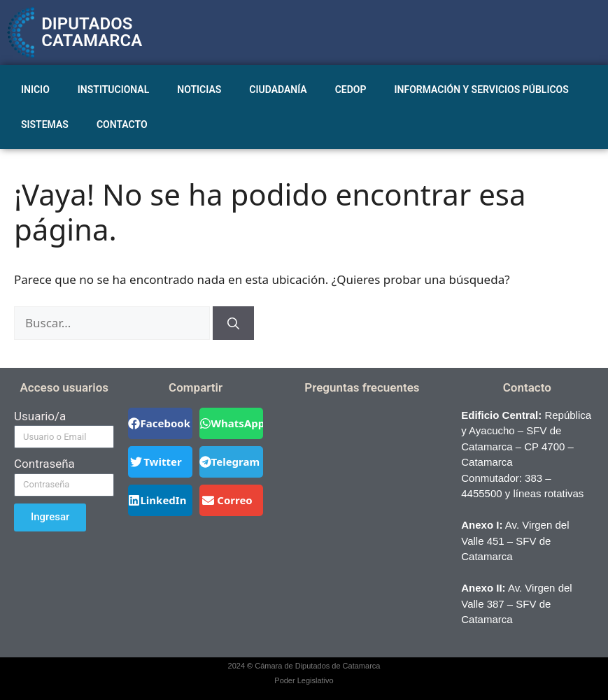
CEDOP (351, 90)
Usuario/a (40, 416)
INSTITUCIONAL (113, 90)
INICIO (35, 90)
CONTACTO (122, 124)
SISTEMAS (45, 124)
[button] (160, 423)
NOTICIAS (199, 90)
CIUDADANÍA (278, 90)
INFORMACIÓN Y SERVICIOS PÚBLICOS (482, 90)
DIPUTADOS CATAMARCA (92, 32)
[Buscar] (233, 323)
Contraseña (44, 464)
